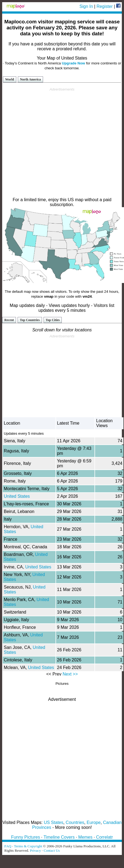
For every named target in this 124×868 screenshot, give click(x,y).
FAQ (8, 846)
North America (30, 79)
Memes (85, 837)
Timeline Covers (59, 837)
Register (105, 6)
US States (54, 822)
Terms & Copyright (28, 846)
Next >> (70, 674)
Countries (75, 822)
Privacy (35, 850)
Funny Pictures (26, 837)
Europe (94, 822)
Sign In (86, 6)
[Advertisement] (61, 143)
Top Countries (30, 320)
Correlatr (105, 837)
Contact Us (52, 850)
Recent (9, 320)
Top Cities (53, 320)
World (10, 79)
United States (17, 496)
